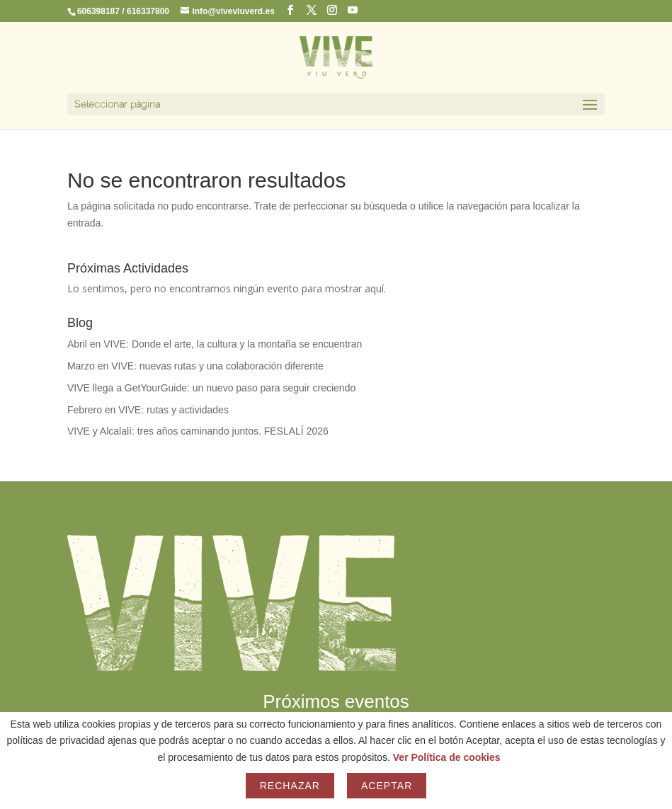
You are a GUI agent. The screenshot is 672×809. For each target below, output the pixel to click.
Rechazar (290, 786)
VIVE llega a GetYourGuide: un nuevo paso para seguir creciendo (211, 388)
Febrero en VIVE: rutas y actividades (148, 410)
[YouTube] (353, 10)
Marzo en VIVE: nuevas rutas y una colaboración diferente (195, 366)
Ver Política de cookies (447, 757)
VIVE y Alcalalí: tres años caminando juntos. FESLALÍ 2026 (198, 431)
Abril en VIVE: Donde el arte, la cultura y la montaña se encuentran (215, 344)
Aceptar (387, 786)
